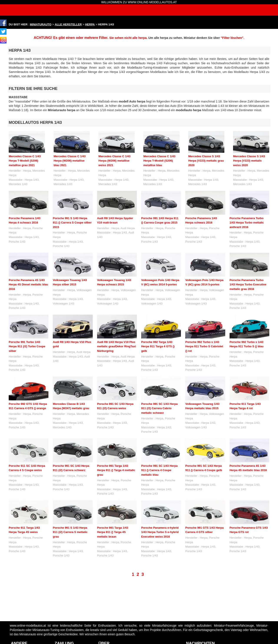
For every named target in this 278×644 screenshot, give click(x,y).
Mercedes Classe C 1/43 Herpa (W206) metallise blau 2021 (70, 161)
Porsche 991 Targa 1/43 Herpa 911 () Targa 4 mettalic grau (116, 470)
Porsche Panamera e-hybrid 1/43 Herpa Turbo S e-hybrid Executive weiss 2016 (160, 512)
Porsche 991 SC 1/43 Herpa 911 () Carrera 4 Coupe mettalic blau (159, 470)
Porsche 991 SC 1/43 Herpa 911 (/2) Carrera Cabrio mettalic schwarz (159, 408)
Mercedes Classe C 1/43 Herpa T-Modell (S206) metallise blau (159, 161)
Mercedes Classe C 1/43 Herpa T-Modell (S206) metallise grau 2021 (25, 161)
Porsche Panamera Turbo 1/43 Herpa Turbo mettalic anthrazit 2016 (247, 223)
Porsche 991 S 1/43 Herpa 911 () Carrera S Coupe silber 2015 (72, 223)
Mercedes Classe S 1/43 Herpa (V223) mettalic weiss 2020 (249, 161)
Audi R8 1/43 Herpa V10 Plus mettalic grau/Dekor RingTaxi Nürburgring (117, 346)
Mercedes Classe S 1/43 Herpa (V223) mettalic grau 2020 (206, 161)
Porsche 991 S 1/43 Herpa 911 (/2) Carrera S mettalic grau (70, 532)
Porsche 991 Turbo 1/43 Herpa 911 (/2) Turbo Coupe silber (27, 346)
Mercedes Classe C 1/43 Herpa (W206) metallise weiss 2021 (114, 161)
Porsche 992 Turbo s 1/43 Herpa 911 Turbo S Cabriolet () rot (204, 346)
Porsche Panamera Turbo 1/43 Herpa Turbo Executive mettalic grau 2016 (248, 285)
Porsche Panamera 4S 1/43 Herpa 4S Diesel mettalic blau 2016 (28, 285)
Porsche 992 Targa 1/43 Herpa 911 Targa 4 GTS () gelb (158, 346)
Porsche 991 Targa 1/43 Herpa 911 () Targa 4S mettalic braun (113, 532)
